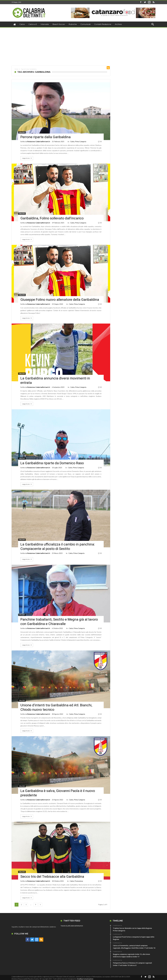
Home (16, 69)
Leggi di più (27, 158)
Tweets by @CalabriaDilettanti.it (72, 926)
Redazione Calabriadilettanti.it (39, 142)
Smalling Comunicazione (85, 979)
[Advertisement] (83, 45)
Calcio (22, 132)
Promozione (79, 881)
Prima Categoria (81, 142)
